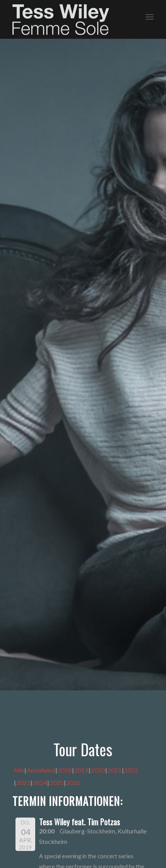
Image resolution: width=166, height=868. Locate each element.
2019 (81, 770)
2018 (65, 770)
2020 (98, 770)
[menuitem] (150, 16)
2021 (115, 770)
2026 (73, 782)
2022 (131, 770)
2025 (56, 782)
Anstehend (41, 770)
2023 (23, 782)
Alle (19, 770)
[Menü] (150, 16)
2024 (40, 782)
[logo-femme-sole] (69, 20)
